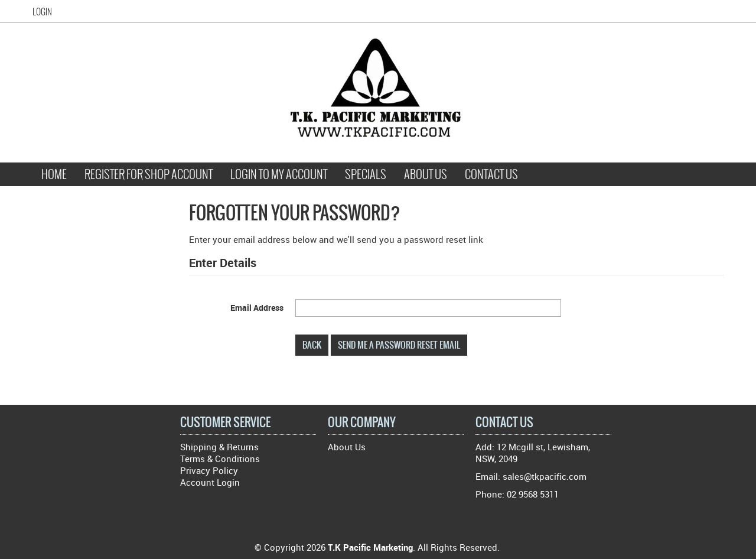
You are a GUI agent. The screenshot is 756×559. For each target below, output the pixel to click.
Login (42, 12)
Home (54, 174)
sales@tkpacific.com (545, 476)
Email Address (257, 308)
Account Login (210, 482)
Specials (366, 174)
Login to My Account (279, 174)
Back (312, 345)
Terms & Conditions (220, 459)
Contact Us (491, 174)
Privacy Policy (209, 470)
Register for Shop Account (149, 174)
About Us (426, 174)
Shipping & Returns (219, 447)
